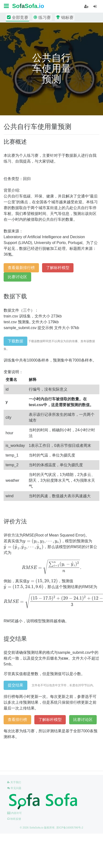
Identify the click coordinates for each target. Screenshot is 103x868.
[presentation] (42, 541)
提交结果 (15, 685)
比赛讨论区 (17, 277)
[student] (86, 7)
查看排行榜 (17, 720)
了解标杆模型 (58, 268)
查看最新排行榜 (21, 268)
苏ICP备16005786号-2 (70, 828)
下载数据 (15, 341)
